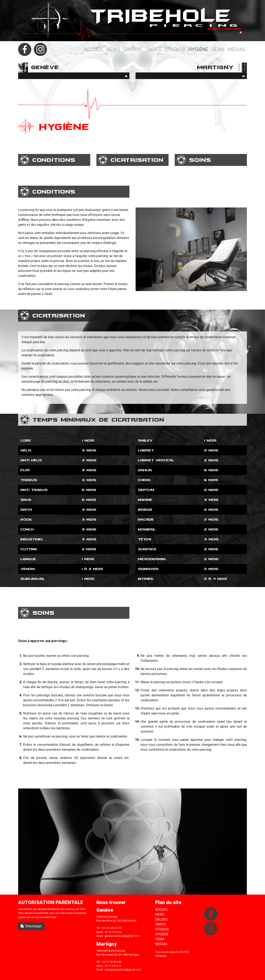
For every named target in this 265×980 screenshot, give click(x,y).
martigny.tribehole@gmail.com (123, 970)
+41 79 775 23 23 (113, 932)
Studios (175, 49)
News (113, 49)
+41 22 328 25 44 (111, 928)
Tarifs (153, 49)
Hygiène (198, 49)
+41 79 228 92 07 (113, 966)
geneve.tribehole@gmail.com (122, 936)
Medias (236, 49)
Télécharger (31, 926)
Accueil (93, 49)
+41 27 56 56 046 (111, 962)
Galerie (133, 49)
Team (218, 49)
